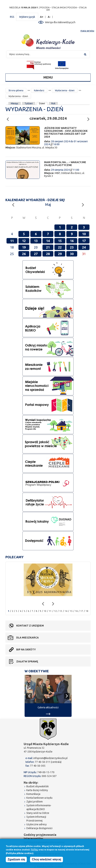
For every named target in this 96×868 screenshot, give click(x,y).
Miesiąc (15, 103)
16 (72, 241)
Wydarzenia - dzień (65, 90)
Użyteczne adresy (37, 824)
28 (48, 254)
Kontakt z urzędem (30, 626)
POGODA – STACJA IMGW (53, 8)
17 (84, 241)
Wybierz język (27, 17)
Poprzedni (9, 118)
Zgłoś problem (35, 802)
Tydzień (29, 103)
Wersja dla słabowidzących (60, 22)
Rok (53, 103)
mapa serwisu (87, 31)
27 (36, 254)
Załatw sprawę (27, 661)
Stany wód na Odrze (38, 813)
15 (60, 241)
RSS (12, 17)
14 (48, 241)
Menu (48, 77)
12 (24, 241)
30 (72, 254)
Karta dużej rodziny (37, 790)
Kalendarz (39, 90)
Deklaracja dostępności (39, 828)
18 (87, 611)
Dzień (42, 103)
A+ (42, 17)
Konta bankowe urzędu (39, 798)
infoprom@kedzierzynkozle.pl (51, 758)
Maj (48, 204)
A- (49, 17)
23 (72, 247)
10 (84, 234)
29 (60, 254)
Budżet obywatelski (38, 786)
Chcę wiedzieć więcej (46, 860)
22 (60, 247)
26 (24, 254)
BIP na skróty (26, 650)
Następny (89, 118)
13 (36, 241)
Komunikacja (33, 794)
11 (12, 241)
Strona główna (16, 90)
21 (48, 247)
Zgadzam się (16, 860)
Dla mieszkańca (27, 638)
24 (84, 247)
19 (24, 247)
